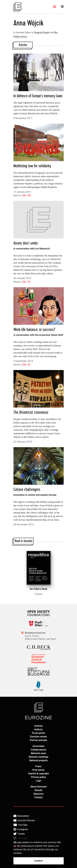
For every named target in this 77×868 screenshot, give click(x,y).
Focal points (39, 733)
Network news (39, 753)
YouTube (20, 825)
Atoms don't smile (26, 243)
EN (24, 195)
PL (29, 282)
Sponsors (38, 794)
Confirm (38, 861)
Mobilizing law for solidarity (32, 166)
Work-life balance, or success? (34, 330)
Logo (39, 781)
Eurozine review (38, 737)
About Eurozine (38, 787)
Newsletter (21, 816)
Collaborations (38, 750)
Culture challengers (27, 490)
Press (38, 766)
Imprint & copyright (39, 774)
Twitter (19, 834)
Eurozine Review (24, 820)
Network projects (38, 760)
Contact (38, 797)
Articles (39, 726)
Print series (38, 770)
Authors (38, 729)
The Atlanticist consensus (31, 412)
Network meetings (38, 757)
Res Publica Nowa (39, 589)
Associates (39, 746)
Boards (38, 790)
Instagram (21, 829)
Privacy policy (39, 777)
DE (29, 195)
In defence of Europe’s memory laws (38, 96)
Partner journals (38, 740)
